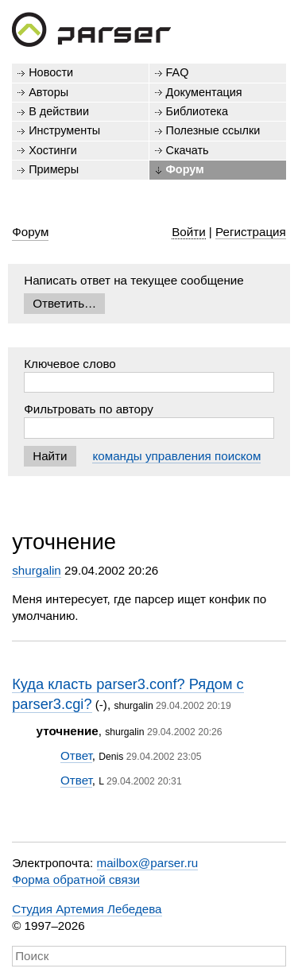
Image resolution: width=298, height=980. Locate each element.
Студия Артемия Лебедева (87, 909)
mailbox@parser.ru (148, 863)
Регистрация (251, 232)
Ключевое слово (70, 364)
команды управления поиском (176, 456)
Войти (189, 232)
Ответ (76, 755)
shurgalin (37, 570)
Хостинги (53, 150)
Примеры (54, 169)
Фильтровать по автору (89, 409)
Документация (204, 92)
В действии (59, 111)
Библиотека (197, 111)
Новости (51, 72)
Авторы (48, 92)
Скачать (188, 150)
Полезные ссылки (213, 130)
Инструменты (64, 130)
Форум (185, 169)
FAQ (178, 72)
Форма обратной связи (76, 879)
